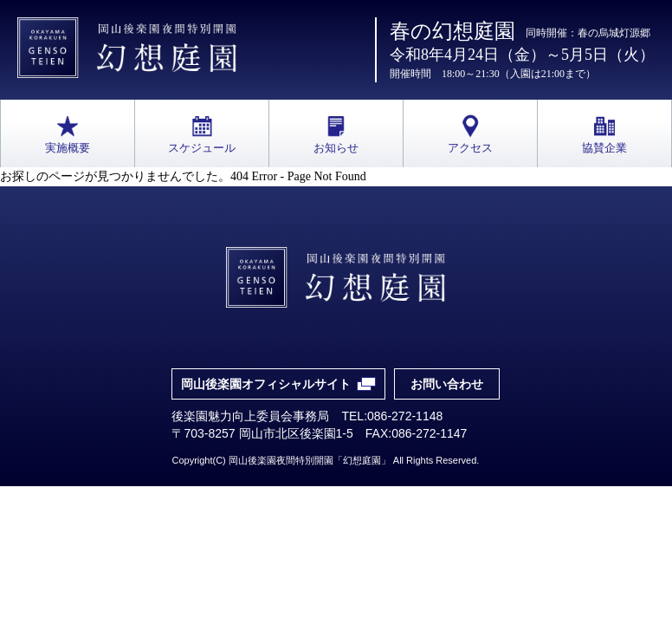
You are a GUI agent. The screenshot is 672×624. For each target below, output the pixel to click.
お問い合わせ (447, 384)
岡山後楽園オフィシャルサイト (266, 384)
